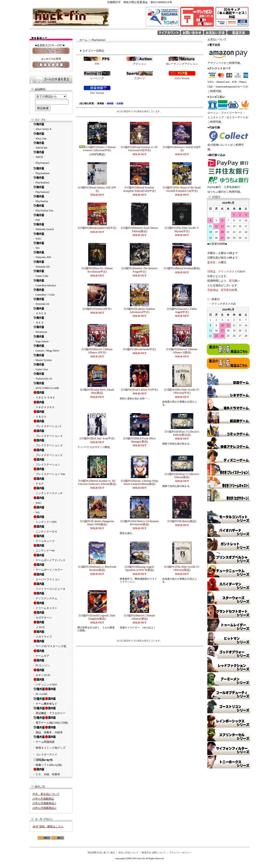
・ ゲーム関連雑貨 (51, 739)
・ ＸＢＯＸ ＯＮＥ (51, 395)
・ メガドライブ (51, 634)
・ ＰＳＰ (51, 481)
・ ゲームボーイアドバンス (51, 558)
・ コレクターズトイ (45, 755)
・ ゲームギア (51, 653)
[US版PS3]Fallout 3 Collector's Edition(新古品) (182, 433)
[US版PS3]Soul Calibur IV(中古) (139, 390)
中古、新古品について (46, 794)
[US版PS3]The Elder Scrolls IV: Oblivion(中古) (182, 391)
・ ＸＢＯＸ (51, 414)
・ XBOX (51, 154)
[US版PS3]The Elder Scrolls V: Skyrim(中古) (182, 229)
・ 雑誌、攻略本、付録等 (51, 730)
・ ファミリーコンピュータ (51, 586)
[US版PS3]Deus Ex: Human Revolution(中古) (97, 270)
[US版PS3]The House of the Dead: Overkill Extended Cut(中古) (182, 189)
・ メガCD (51, 625)
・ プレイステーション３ (51, 443)
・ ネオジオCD (51, 672)
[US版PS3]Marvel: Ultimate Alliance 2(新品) (182, 351)
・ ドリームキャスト (51, 605)
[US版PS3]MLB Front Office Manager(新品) (139, 440)
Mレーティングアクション (182, 64)
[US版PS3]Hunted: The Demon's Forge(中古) (140, 270)
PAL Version (97, 93)
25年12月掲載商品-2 (44, 808)
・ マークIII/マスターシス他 (51, 643)
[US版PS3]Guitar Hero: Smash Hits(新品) (97, 391)
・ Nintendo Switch (51, 227)
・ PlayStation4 (51, 171)
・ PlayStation (51, 199)
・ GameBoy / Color (51, 292)
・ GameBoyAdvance (51, 283)
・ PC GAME (51, 691)
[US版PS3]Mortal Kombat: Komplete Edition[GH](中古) (139, 189)
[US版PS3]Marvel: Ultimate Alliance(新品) (140, 617)
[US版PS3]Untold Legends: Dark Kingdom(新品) (97, 617)
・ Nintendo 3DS (51, 255)
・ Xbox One (51, 136)
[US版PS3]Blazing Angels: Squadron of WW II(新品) (140, 568)
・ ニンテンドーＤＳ (51, 529)
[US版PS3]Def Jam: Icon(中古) (97, 438)
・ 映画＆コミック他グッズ (49, 748)
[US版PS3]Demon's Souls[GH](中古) (182, 149)
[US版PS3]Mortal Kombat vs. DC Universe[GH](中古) (139, 149)
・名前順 (119, 103)
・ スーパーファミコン (51, 577)
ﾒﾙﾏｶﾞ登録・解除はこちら (48, 826)
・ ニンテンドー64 (51, 548)
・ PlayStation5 (41, 163)
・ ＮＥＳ (51, 320)
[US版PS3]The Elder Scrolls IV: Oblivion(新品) (182, 568)
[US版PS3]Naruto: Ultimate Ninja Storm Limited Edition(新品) (140, 482)
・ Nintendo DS (51, 264)
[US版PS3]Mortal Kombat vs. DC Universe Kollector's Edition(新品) (97, 482)
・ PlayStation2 (51, 189)
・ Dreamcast (51, 329)
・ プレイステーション (51, 462)
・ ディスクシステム (51, 596)
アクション (140, 64)
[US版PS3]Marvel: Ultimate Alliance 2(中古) (97, 351)
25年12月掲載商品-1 (44, 803)
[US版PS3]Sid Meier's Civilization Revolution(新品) (139, 523)
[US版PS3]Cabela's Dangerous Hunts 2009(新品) (97, 523)
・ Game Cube (51, 273)
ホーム (83, 40)
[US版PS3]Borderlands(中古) (139, 349)
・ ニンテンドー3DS (51, 519)
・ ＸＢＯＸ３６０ (51, 405)
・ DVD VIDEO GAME (51, 385)
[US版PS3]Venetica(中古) (97, 309)
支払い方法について (128, 853)
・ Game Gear (51, 367)
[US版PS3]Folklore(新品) (182, 521)
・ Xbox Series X (51, 126)
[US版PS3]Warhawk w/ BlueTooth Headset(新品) (97, 568)
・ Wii (51, 245)
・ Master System (51, 358)
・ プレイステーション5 (51, 424)
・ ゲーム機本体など (51, 701)
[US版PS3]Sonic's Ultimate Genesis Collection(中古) (97, 149)
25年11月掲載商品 (43, 799)
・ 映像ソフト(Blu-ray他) (51, 762)
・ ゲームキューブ (51, 538)
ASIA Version (182, 78)
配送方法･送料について (154, 853)
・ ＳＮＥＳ (51, 311)
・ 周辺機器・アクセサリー (51, 711)
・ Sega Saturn (51, 339)
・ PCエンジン (51, 663)
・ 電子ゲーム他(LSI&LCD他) (51, 720)
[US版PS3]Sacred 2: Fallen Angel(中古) (182, 310)
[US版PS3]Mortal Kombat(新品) (182, 268)
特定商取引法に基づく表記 (101, 853)
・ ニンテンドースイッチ (51, 491)
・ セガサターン (51, 615)
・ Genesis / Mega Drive (51, 348)
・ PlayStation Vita (51, 208)
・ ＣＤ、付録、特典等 (51, 772)
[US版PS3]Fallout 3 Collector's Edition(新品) (182, 476)
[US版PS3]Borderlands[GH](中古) (97, 228)
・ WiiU (51, 236)
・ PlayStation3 (51, 180)
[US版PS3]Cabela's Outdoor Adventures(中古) (140, 310)
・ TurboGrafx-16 (51, 376)
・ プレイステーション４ (51, 433)
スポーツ (140, 78)
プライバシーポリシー (180, 853)
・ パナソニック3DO (51, 682)
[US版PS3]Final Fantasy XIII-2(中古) (97, 189)
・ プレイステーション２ (51, 452)
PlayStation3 (98, 40)
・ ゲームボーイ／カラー (51, 567)
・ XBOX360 (51, 145)
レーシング (97, 78)
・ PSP (51, 217)
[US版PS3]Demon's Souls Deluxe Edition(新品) (139, 229)
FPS (97, 64)
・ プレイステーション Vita (51, 471)
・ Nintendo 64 (51, 301)
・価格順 (109, 103)
